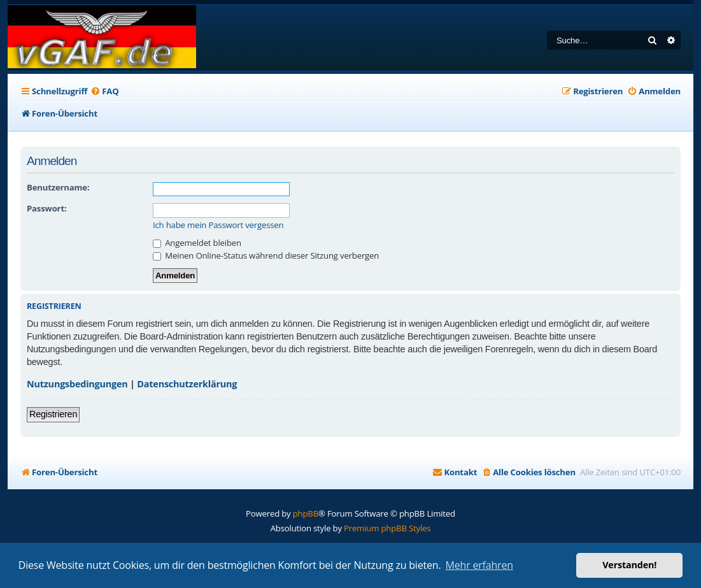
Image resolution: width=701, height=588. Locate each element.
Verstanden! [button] (629, 565)
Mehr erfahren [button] (479, 565)
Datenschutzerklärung (187, 384)
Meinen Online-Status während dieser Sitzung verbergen (266, 255)
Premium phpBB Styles (387, 528)
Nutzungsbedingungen (77, 384)
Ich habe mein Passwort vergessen (218, 225)
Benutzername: (58, 187)
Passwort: (46, 208)
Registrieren (53, 414)
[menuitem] (104, 91)
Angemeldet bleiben (197, 243)
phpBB (306, 513)
